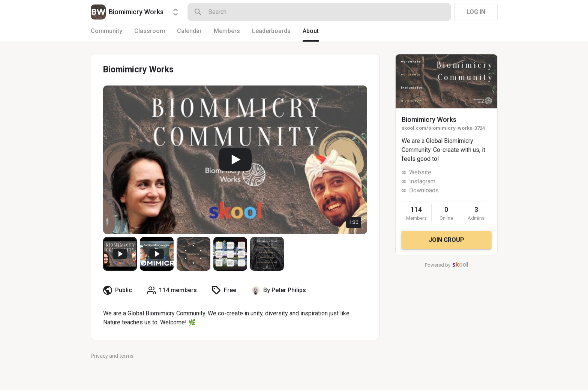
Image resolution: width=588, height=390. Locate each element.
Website (420, 172)
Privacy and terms (112, 356)
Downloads (424, 190)
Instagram (422, 181)
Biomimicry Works (429, 119)
